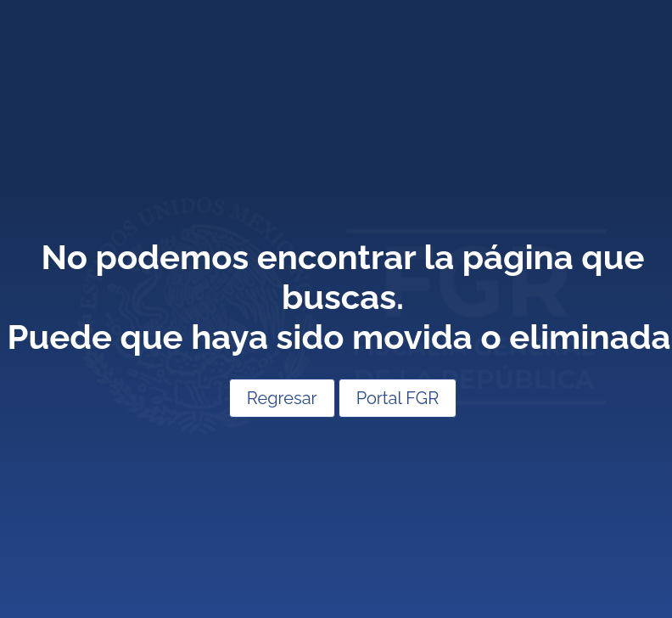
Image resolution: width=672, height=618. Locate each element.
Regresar (282, 398)
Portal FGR (398, 398)
